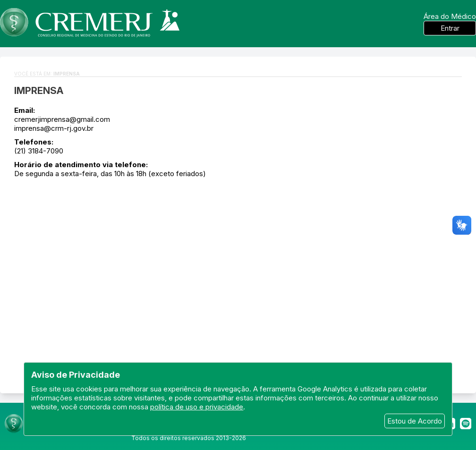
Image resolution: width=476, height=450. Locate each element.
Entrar (450, 28)
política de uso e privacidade (197, 407)
